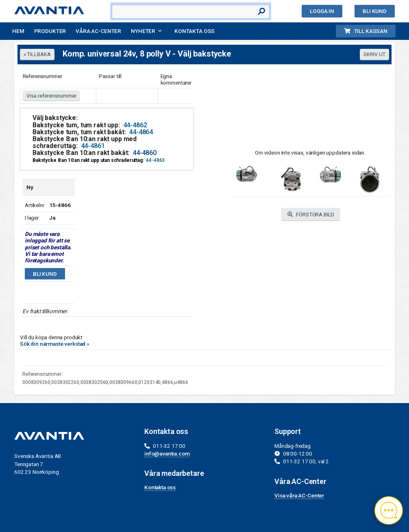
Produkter (50, 31)
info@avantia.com (167, 454)
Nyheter (143, 31)
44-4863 (155, 160)
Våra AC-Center (98, 31)
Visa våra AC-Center (299, 495)
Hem (18, 31)
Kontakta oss (195, 31)
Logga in (322, 11)
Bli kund (375, 11)
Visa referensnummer (51, 96)
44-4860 (145, 153)
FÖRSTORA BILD (311, 215)
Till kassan (366, 31)
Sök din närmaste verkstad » (55, 344)
